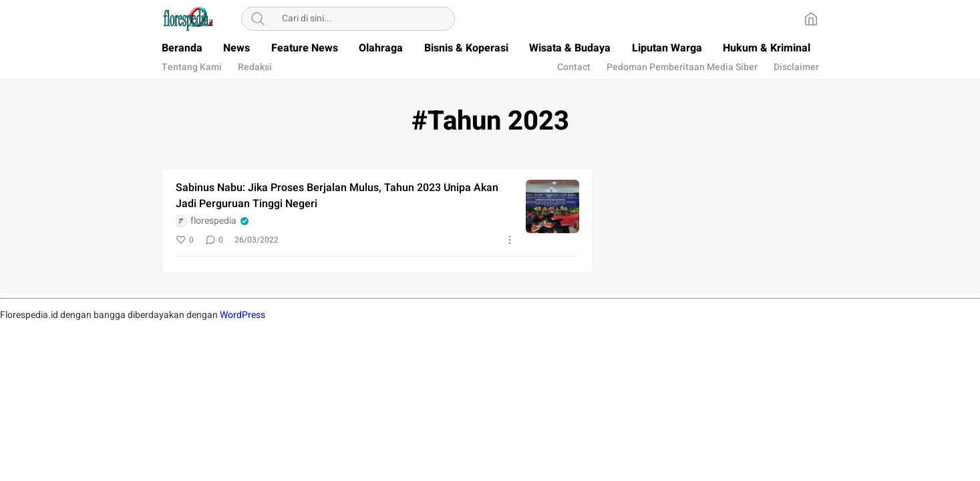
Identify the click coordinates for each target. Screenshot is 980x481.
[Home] (811, 19)
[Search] (258, 19)
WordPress (242, 315)
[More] (510, 240)
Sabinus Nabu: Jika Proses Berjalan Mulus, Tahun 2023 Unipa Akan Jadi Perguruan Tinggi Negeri (337, 196)
